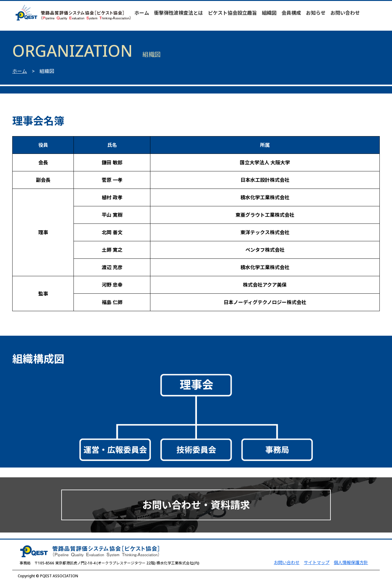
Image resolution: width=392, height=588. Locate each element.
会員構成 (291, 13)
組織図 (269, 13)
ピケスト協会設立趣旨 (232, 13)
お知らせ (316, 13)
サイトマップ (317, 562)
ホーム (142, 13)
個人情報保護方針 (351, 562)
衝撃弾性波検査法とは (179, 13)
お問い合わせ (345, 13)
